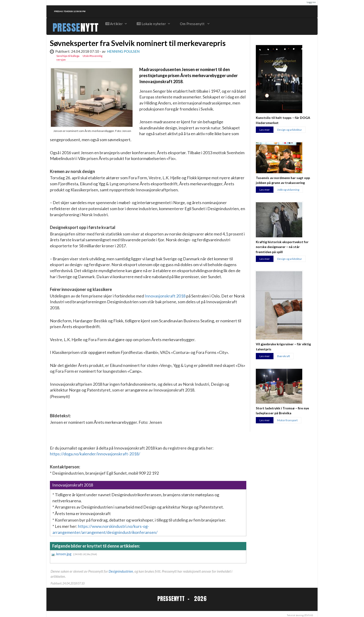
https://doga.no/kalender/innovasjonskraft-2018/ (95, 454)
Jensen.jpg (64, 554)
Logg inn (311, 2)
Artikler (116, 24)
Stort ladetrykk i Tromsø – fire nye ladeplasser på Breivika (282, 411)
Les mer (265, 130)
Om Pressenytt (194, 24)
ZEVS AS (309, 615)
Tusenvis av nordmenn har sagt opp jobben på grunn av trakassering (283, 180)
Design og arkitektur (290, 130)
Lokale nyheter (153, 24)
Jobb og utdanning (288, 190)
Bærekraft (284, 356)
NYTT (89, 28)
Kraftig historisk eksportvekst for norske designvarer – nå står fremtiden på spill (282, 247)
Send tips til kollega (68, 56)
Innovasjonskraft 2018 (165, 296)
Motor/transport (287, 420)
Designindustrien (121, 571)
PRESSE (66, 28)
